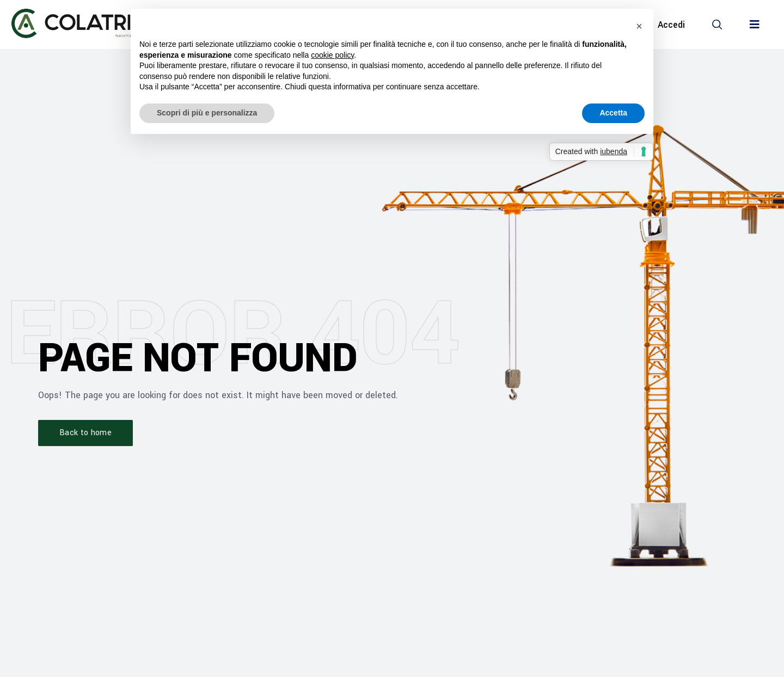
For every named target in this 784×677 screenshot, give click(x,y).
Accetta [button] (613, 113)
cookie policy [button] (332, 55)
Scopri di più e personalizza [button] (207, 113)
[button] (717, 25)
